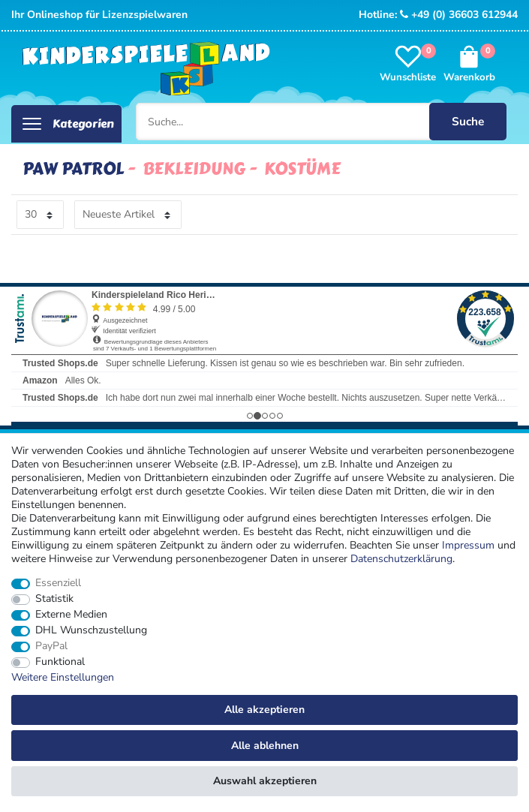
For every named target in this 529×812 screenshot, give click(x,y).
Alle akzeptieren (264, 710)
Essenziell (58, 583)
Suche (468, 121)
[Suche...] (322, 122)
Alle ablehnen (265, 746)
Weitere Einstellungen (63, 678)
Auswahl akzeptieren (265, 781)
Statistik (54, 599)
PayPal (51, 646)
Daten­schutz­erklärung (401, 559)
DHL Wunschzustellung (91, 630)
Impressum (468, 545)
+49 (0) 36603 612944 (459, 15)
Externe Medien (71, 615)
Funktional (60, 662)
